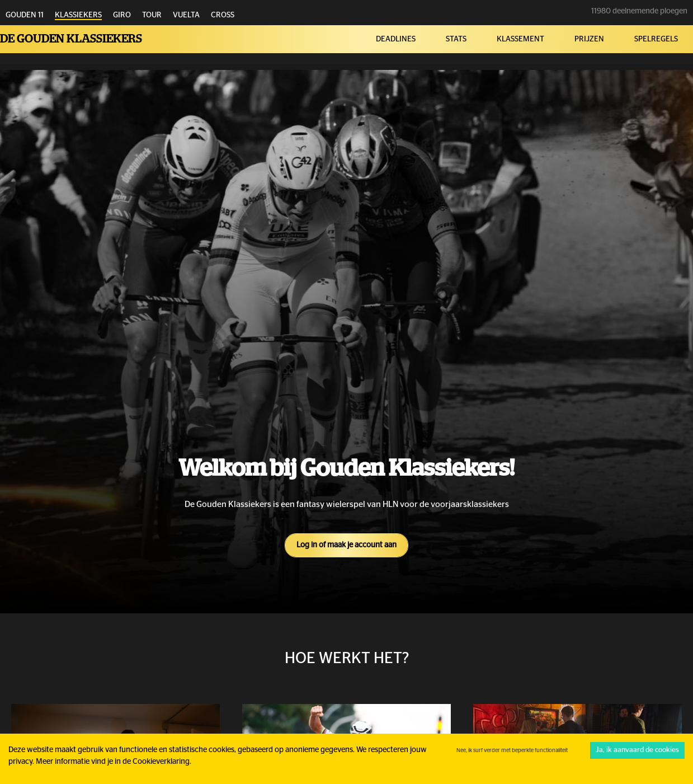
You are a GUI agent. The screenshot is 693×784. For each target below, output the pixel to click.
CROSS (223, 15)
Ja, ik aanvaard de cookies (637, 750)
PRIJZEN (589, 39)
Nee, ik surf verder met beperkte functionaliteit (512, 750)
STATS (456, 39)
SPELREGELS (656, 39)
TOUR (152, 15)
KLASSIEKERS (78, 15)
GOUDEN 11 (25, 15)
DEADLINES (396, 39)
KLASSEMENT (520, 39)
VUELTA (186, 15)
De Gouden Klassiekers (71, 39)
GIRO (122, 15)
